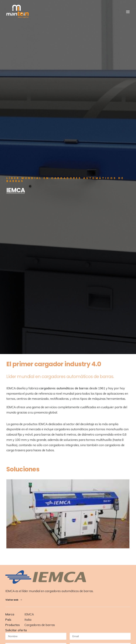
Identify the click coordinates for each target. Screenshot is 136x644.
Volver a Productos (68, 454)
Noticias (17, 495)
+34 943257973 (23, 589)
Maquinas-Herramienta (26, 520)
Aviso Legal (72, 623)
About (16, 484)
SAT (15, 531)
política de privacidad (45, 411)
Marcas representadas (26, 537)
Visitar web (14, 316)
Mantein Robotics (23, 526)
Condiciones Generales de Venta (98, 623)
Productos (18, 490)
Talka (123, 623)
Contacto (18, 501)
